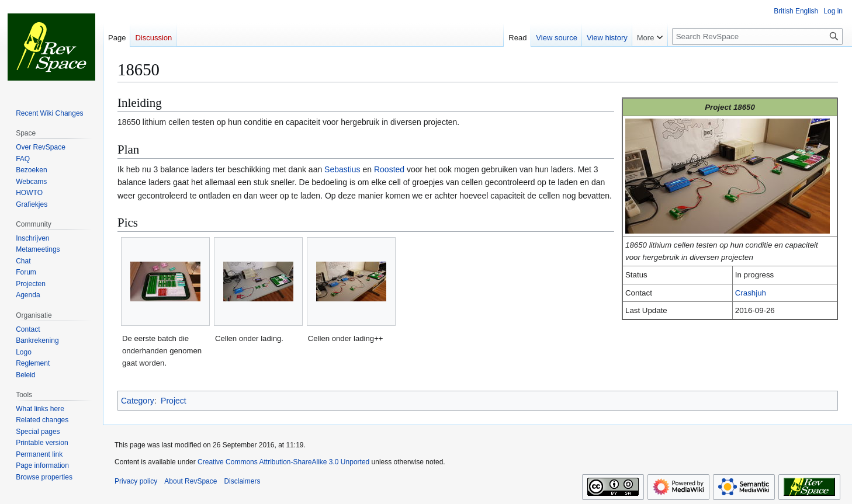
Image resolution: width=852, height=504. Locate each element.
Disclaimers (242, 481)
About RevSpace (191, 481)
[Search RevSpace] (757, 37)
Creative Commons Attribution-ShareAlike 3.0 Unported (283, 462)
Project (174, 401)
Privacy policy (136, 481)
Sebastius (342, 169)
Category (138, 401)
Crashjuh (751, 293)
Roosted (389, 169)
